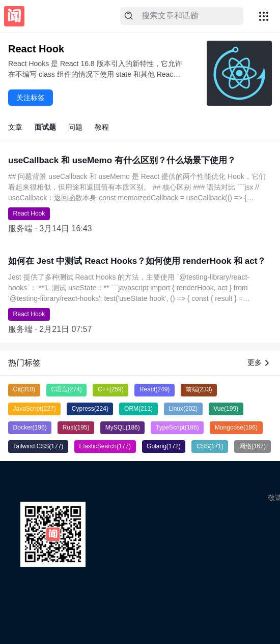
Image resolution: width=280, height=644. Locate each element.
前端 (199, 389)
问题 (75, 127)
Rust (76, 427)
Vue (226, 409)
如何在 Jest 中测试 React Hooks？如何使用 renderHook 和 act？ (137, 261)
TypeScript (177, 427)
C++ (111, 389)
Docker (30, 427)
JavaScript (35, 409)
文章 (15, 127)
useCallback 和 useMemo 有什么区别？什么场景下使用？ (122, 160)
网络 (253, 446)
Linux (183, 409)
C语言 (66, 389)
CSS (210, 446)
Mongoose (236, 427)
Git (24, 389)
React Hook (29, 213)
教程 (102, 127)
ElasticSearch (105, 446)
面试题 (45, 127)
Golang (164, 446)
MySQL (123, 427)
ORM (138, 409)
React (155, 389)
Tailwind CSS (38, 446)
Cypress (90, 409)
